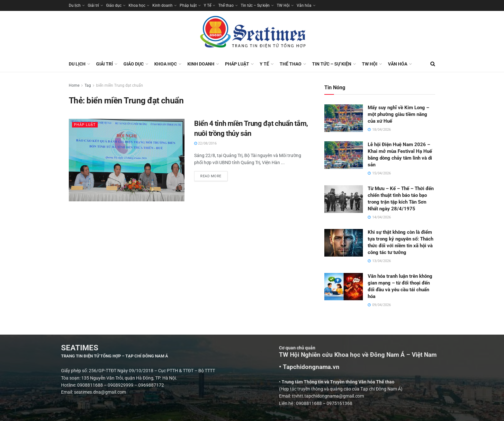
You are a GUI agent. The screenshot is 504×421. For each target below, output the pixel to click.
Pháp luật (188, 5)
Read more (214, 175)
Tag (88, 85)
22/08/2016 (205, 143)
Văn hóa (304, 5)
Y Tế (207, 5)
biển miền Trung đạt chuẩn (120, 85)
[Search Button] (433, 64)
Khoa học (137, 5)
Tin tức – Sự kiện (255, 5)
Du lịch (75, 5)
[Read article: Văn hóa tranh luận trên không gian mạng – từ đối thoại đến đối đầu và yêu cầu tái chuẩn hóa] (344, 287)
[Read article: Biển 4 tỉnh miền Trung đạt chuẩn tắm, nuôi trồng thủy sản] (127, 160)
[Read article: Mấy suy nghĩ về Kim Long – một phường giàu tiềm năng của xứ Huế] (344, 118)
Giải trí (93, 5)
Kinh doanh (162, 5)
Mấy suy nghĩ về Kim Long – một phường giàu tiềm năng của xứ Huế (398, 114)
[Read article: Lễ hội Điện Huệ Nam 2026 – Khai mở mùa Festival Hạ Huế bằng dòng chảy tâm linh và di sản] (344, 155)
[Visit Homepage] (252, 33)
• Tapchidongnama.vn (402, 367)
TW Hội (283, 5)
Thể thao (226, 5)
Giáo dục (114, 5)
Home (74, 85)
